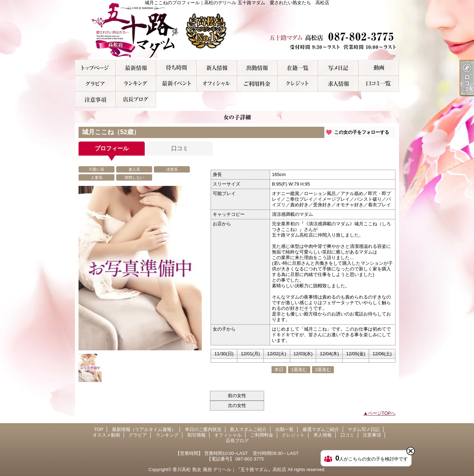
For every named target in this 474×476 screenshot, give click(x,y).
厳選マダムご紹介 (298, 68)
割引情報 (176, 84)
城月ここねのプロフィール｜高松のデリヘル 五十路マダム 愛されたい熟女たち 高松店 (237, 30)
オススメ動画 (379, 68)
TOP (95, 68)
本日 (279, 369)
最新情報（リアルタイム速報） (136, 68)
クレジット (298, 84)
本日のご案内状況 (176, 68)
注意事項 (95, 99)
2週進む (323, 369)
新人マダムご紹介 (217, 68)
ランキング (136, 84)
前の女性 (237, 396)
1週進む (299, 369)
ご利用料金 (257, 84)
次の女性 (237, 405)
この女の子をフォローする (362, 132)
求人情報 (338, 84)
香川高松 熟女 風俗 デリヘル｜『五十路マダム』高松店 (229, 469)
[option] (140, 268)
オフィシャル (217, 84)
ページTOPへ (382, 413)
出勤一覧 (257, 68)
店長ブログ (136, 99)
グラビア (95, 84)
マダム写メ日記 (338, 68)
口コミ (379, 84)
